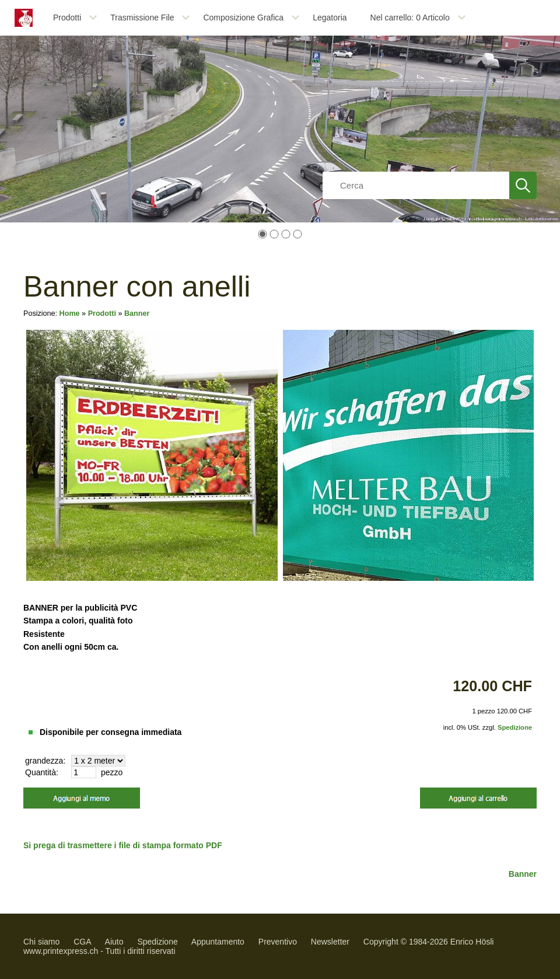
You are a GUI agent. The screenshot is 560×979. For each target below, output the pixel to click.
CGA (82, 942)
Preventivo (278, 942)
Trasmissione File (142, 18)
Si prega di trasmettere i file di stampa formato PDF (123, 845)
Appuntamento (218, 942)
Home (70, 313)
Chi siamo (41, 942)
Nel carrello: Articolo (410, 18)
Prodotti (67, 18)
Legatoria (330, 18)
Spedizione (515, 727)
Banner (137, 313)
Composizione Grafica (243, 18)
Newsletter (330, 942)
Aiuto (114, 942)
